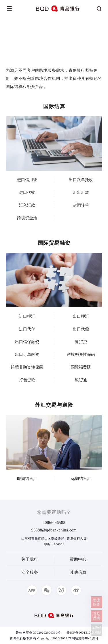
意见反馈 (96, 616)
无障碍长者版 (96, 630)
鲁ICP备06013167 (79, 632)
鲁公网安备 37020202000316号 (38, 632)
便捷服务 (96, 602)
